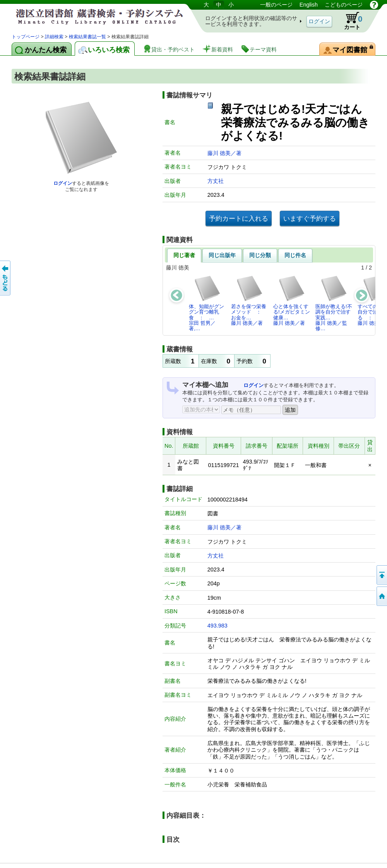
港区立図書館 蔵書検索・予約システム (93, 16)
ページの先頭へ (381, 575)
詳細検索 (54, 37)
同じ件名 (295, 255)
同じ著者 (184, 255)
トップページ (26, 37)
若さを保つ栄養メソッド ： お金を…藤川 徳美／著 (249, 300)
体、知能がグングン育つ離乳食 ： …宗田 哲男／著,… (206, 303)
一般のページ (276, 5)
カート (349, 21)
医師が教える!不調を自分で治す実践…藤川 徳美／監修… (334, 303)
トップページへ (381, 596)
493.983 (217, 626)
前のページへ (6, 278)
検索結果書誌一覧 (87, 37)
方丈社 (216, 181)
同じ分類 (260, 255)
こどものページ (344, 5)
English (309, 5)
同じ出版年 (222, 255)
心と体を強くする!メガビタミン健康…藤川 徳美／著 (292, 300)
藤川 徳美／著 (224, 153)
